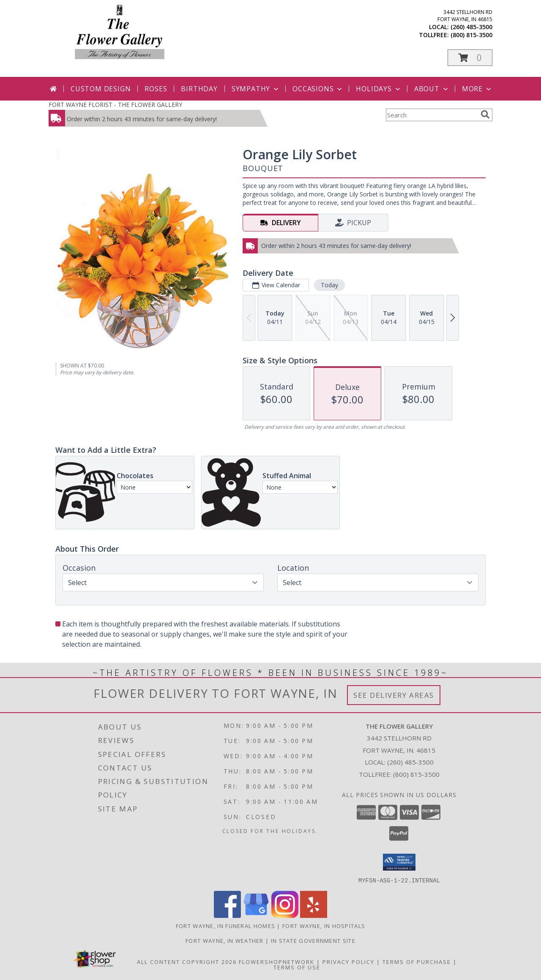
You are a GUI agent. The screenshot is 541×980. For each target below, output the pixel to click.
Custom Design (101, 89)
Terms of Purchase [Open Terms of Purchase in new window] (417, 961)
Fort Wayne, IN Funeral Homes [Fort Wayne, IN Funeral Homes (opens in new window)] (225, 926)
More (477, 89)
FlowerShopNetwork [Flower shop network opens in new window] (277, 961)
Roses (156, 89)
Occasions (318, 89)
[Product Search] (432, 115)
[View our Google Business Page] (256, 915)
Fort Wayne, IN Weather (225, 940)
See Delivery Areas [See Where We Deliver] (394, 695)
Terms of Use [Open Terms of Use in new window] (297, 967)
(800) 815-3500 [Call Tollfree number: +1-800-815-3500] (416, 774)
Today (329, 285)
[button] (470, 58)
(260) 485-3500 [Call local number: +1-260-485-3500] (471, 27)
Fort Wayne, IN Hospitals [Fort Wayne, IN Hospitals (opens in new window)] (324, 926)
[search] (485, 114)
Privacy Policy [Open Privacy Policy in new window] (348, 961)
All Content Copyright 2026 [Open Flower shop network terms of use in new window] (187, 961)
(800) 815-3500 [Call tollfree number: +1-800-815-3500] (471, 35)
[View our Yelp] (314, 915)
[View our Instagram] (285, 915)
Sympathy (256, 89)
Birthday (199, 89)
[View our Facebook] (227, 915)
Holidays (379, 89)
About (432, 89)
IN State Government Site (313, 940)
